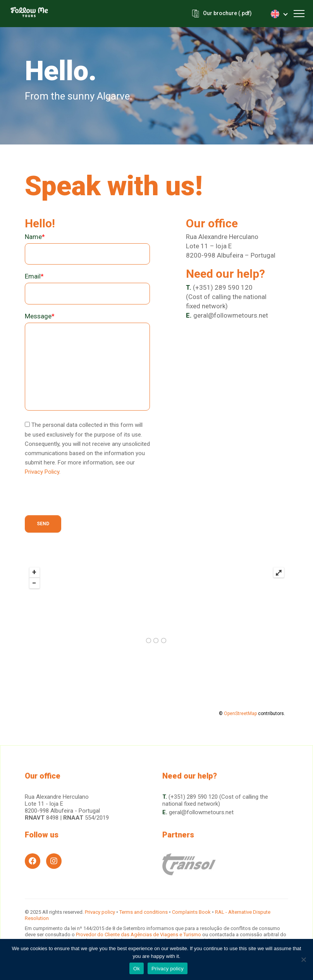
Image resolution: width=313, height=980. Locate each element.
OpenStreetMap (240, 714)
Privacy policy (100, 912)
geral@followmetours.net (231, 315)
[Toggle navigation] (299, 14)
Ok (137, 969)
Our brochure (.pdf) (227, 14)
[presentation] (84, 500)
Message (40, 316)
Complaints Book (191, 912)
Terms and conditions (144, 912)
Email (34, 276)
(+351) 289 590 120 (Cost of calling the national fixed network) (215, 800)
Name (35, 237)
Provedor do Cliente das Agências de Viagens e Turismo (139, 934)
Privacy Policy (42, 472)
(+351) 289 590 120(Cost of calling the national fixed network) (226, 297)
